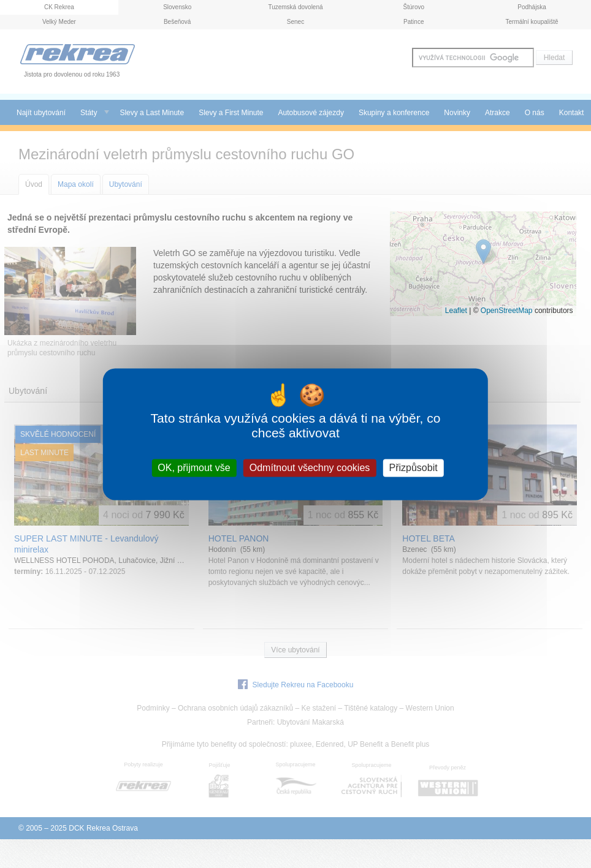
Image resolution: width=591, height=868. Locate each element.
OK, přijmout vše (194, 468)
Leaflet (456, 311)
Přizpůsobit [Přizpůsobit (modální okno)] (413, 468)
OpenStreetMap (507, 311)
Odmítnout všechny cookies (310, 468)
